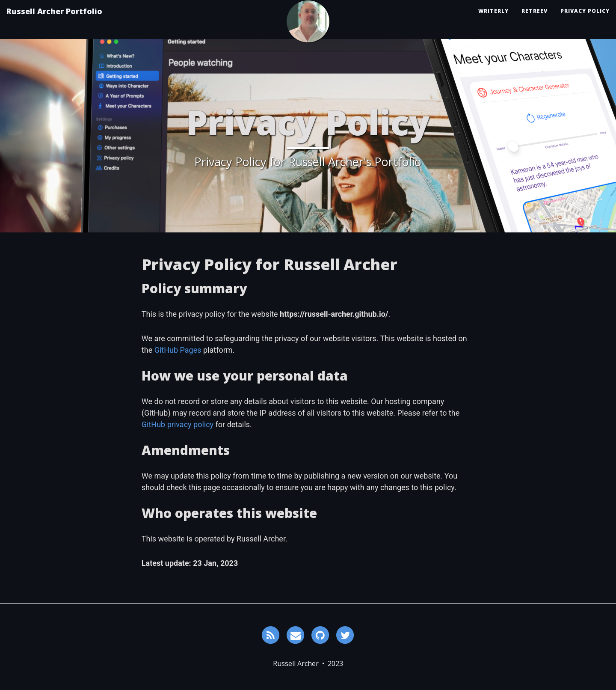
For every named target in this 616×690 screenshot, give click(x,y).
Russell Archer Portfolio (54, 19)
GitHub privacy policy (178, 424)
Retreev (535, 19)
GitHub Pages (178, 350)
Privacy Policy (585, 19)
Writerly (493, 19)
